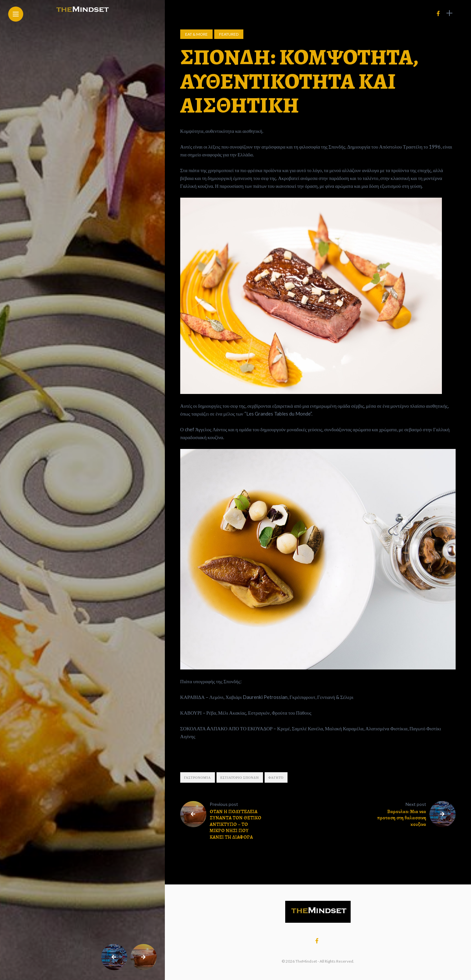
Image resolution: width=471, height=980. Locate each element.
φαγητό (276, 777)
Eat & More (196, 34)
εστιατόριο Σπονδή (240, 777)
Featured (229, 34)
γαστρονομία (198, 777)
